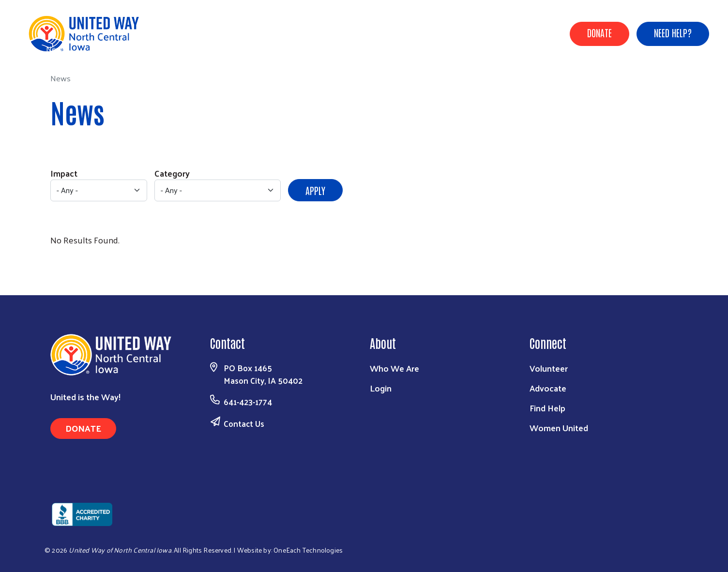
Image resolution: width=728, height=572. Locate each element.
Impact (64, 173)
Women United (559, 428)
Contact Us (244, 423)
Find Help (547, 408)
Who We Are (394, 368)
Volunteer (549, 368)
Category (172, 173)
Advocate (548, 388)
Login (381, 388)
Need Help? (673, 32)
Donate (599, 32)
